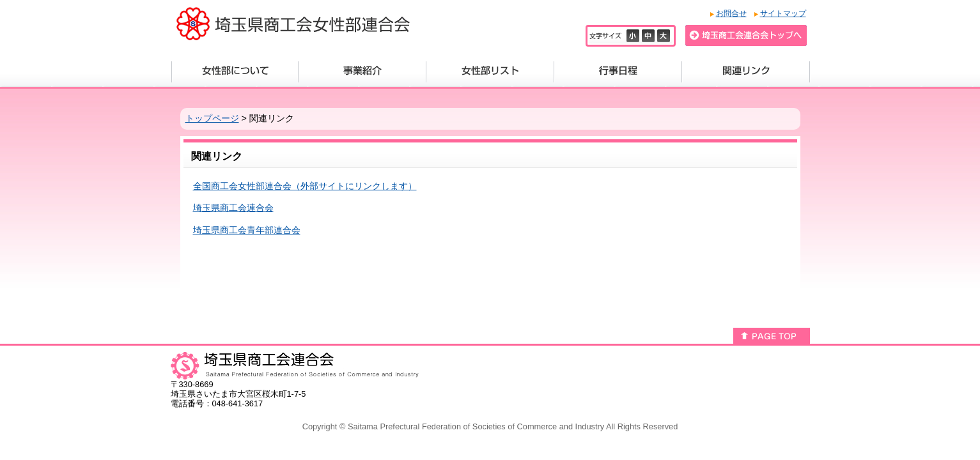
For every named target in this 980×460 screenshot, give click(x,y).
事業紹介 (362, 72)
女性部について (235, 72)
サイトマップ (783, 13)
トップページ (212, 118)
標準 (649, 36)
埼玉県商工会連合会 (233, 208)
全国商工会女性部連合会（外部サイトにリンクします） (305, 186)
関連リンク (746, 72)
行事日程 (618, 72)
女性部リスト (490, 72)
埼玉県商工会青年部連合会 (247, 230)
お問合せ (731, 13)
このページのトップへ (772, 336)
